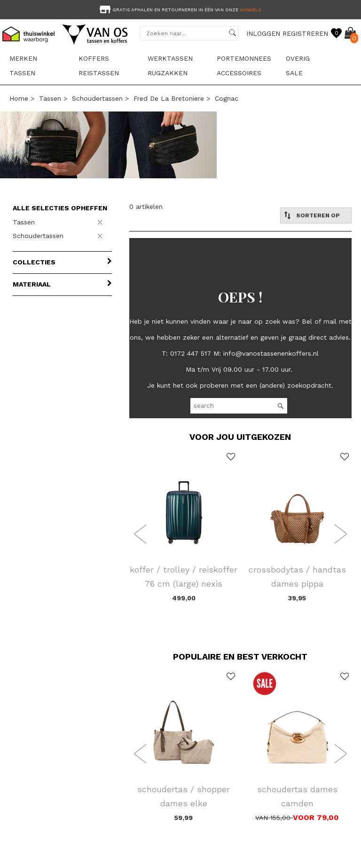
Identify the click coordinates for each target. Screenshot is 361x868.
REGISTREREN (305, 33)
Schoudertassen (97, 98)
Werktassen (170, 58)
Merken (23, 58)
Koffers (94, 58)
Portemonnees (244, 58)
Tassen (22, 73)
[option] (180, 9)
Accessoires (239, 73)
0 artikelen (146, 207)
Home (19, 98)
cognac (227, 98)
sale (294, 73)
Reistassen (99, 73)
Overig (298, 58)
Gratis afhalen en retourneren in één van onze (179, 10)
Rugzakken (168, 73)
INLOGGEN (263, 33)
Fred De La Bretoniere (169, 98)
